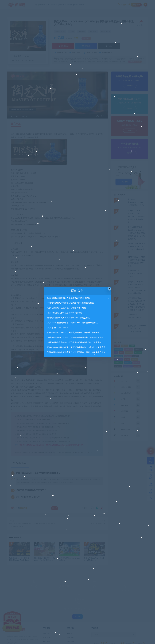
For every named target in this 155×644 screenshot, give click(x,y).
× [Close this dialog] (109, 289)
